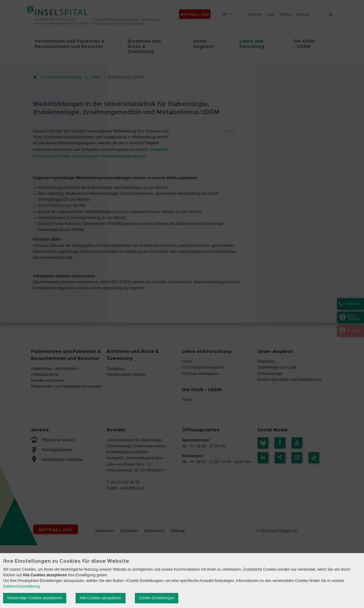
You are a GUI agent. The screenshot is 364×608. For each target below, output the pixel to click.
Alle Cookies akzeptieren (100, 598)
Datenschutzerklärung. (22, 586)
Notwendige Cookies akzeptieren (35, 598)
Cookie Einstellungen (157, 598)
